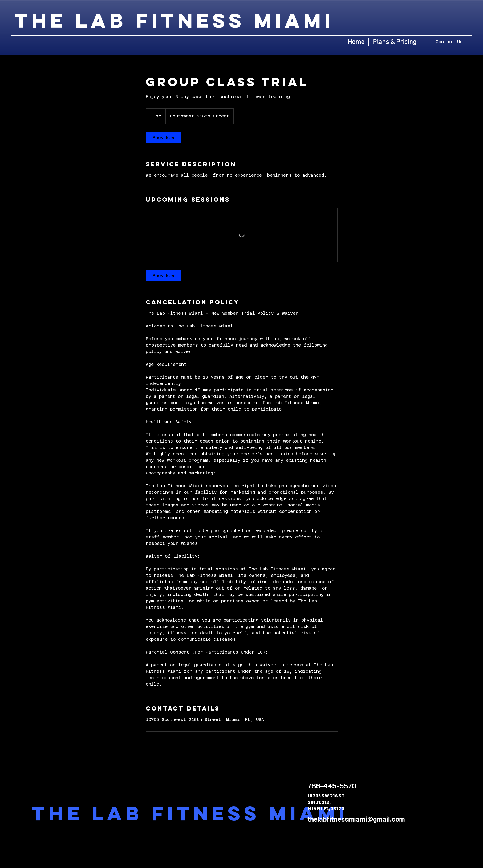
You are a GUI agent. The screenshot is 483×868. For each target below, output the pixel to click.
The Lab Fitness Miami (190, 813)
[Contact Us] (449, 42)
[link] (163, 138)
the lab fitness (135, 21)
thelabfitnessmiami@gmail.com (356, 819)
